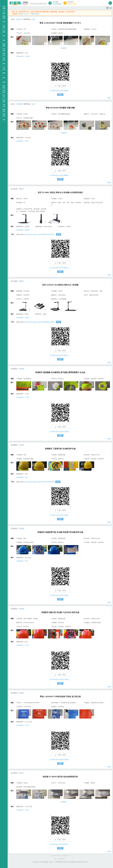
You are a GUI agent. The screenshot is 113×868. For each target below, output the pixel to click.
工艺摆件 (19, 104)
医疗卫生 (4, 96)
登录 (110, 3)
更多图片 (63, 48)
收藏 (109, 98)
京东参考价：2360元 (23, 318)
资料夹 (21, 773)
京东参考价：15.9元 (23, 810)
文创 (4, 119)
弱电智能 (4, 17)
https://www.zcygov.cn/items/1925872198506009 (40, 482)
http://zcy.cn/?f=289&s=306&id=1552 (66, 175)
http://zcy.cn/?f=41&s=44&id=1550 (65, 355)
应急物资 (4, 110)
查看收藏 (4, 8)
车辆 (4, 82)
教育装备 (4, 87)
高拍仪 (21, 189)
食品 (4, 36)
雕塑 (4, 73)
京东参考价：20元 (22, 477)
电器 (4, 22)
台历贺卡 (19, 19)
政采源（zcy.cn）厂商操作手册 (29, 14)
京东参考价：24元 (22, 561)
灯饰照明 (4, 50)
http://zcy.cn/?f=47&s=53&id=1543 (65, 844)
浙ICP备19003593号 (62, 862)
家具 (4, 40)
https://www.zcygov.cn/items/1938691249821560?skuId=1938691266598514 (48, 234)
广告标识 (4, 68)
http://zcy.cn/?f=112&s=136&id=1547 (66, 515)
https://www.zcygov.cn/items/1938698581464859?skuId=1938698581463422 (48, 322)
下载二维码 (60, 86)
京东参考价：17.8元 (23, 397)
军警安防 (4, 101)
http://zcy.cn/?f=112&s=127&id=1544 (66, 759)
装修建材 (4, 45)
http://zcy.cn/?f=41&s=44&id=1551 (65, 268)
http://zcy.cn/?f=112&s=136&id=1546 (66, 595)
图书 (4, 78)
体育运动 (4, 92)
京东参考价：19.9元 (23, 725)
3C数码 (4, 12)
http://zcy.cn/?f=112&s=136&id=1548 (66, 432)
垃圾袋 (21, 693)
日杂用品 (4, 59)
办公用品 (4, 31)
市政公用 (4, 106)
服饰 (4, 64)
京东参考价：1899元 (23, 230)
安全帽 (21, 369)
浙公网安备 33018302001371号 (78, 862)
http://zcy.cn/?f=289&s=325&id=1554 (66, 91)
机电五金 (4, 54)
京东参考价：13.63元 (23, 56)
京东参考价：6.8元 (22, 141)
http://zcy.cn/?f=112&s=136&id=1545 (66, 679)
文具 (34, 19)
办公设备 (4, 26)
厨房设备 (4, 115)
